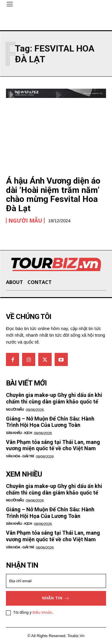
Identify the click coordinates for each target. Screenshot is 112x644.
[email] (56, 581)
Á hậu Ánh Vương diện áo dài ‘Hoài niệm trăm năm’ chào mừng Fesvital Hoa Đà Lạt (53, 195)
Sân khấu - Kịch (19, 433)
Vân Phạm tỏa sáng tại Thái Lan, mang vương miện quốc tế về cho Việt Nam (53, 445)
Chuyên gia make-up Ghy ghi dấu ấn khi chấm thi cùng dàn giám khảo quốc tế (54, 398)
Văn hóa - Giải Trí (20, 456)
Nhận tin (56, 598)
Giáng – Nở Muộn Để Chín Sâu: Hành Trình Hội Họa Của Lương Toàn (50, 422)
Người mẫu (25, 220)
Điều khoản (42, 612)
